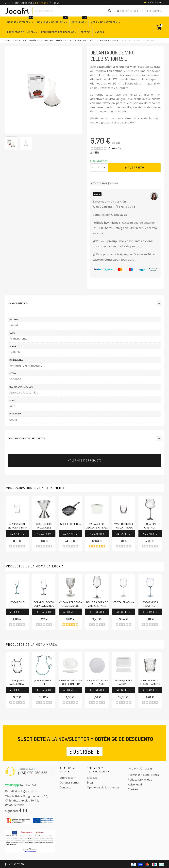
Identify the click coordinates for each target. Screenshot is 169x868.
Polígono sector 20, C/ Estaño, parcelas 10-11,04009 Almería (27, 800)
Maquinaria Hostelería (52, 21)
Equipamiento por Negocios (58, 32)
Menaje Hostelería (20, 21)
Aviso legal (135, 784)
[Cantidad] (99, 168)
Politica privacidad (140, 779)
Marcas (99, 32)
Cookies (133, 789)
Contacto (66, 787)
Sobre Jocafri (68, 778)
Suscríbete (84, 752)
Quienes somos (70, 782)
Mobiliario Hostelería (104, 22)
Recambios (79, 21)
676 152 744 (28, 785)
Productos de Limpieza (21, 32)
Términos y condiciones (143, 775)
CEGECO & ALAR (99, 183)
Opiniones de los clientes (103, 787)
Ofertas (86, 32)
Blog (90, 782)
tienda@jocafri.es (26, 791)
